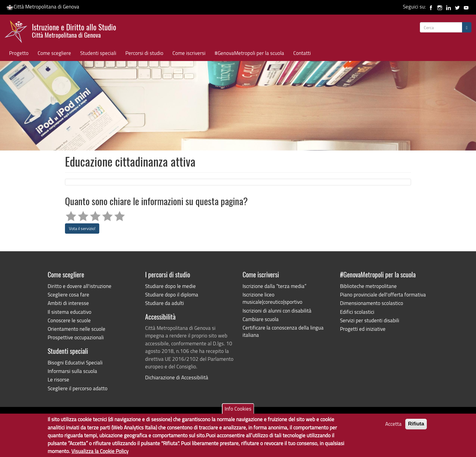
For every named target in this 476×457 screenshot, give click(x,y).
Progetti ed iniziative (363, 329)
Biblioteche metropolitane (368, 286)
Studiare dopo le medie (170, 286)
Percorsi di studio (144, 53)
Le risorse (58, 379)
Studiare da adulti (165, 303)
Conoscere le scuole (69, 320)
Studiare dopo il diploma (172, 295)
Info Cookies (238, 411)
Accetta (393, 426)
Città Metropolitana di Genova (43, 7)
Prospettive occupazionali (76, 337)
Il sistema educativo (70, 312)
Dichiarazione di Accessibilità (177, 377)
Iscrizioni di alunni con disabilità (277, 311)
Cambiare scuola (261, 319)
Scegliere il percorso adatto (78, 388)
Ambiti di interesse (68, 303)
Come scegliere (54, 53)
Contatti (302, 53)
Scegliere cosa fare (68, 295)
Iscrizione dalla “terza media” (274, 286)
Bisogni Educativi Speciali (75, 362)
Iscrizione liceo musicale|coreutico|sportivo (272, 298)
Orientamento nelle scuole (76, 329)
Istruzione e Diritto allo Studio (74, 30)
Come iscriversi (189, 53)
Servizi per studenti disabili (370, 320)
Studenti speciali (98, 53)
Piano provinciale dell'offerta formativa (383, 295)
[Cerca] (467, 27)
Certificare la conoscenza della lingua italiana (283, 331)
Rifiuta (416, 426)
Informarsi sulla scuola (72, 371)
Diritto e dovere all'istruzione (80, 286)
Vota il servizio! (82, 228)
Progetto (19, 53)
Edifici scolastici (357, 312)
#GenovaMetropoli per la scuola (249, 53)
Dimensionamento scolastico (372, 303)
